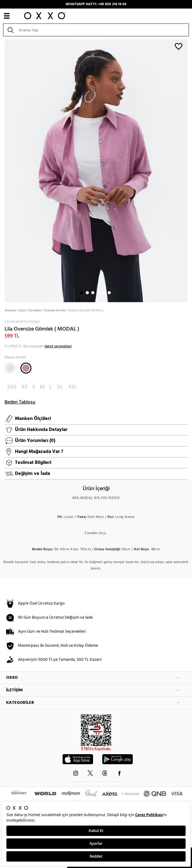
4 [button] (98, 293)
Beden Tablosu (20, 402)
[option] (96, 170)
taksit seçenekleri (58, 346)
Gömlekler (35, 310)
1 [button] (82, 293)
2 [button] (87, 293)
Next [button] (3, 170)
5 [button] (104, 293)
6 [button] (109, 293)
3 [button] (93, 293)
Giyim (22, 310)
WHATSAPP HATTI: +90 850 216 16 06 (96, 4)
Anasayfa (10, 310)
